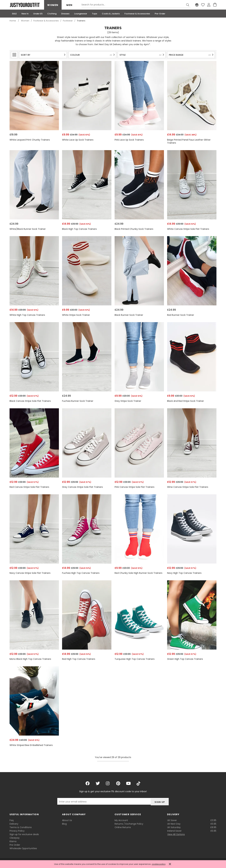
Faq (12, 820)
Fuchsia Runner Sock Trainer (78, 401)
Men (69, 5)
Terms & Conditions (21, 827)
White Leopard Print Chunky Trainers (30, 140)
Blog (64, 824)
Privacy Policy (17, 831)
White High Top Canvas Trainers (27, 315)
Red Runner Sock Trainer (181, 315)
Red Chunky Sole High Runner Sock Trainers (138, 573)
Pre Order (15, 845)
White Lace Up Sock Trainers (78, 140)
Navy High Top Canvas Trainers (184, 573)
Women (53, 5)
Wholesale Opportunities (23, 848)
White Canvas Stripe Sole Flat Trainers (188, 229)
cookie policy (159, 864)
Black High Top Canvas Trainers (79, 229)
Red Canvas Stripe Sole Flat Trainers (29, 487)
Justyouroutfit (25, 5)
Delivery (14, 824)
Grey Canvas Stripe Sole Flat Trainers (82, 487)
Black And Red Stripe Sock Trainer (185, 401)
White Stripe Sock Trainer (76, 315)
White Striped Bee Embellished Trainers (31, 745)
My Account (121, 820)
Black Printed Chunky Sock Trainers (134, 229)
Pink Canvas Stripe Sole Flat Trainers (134, 487)
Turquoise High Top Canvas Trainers (135, 659)
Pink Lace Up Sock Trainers (129, 140)
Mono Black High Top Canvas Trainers (30, 659)
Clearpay (15, 838)
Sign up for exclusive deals (24, 834)
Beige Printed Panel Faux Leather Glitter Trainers (189, 141)
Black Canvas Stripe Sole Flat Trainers (30, 401)
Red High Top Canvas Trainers (79, 659)
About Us (67, 820)
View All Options (176, 834)
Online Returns (123, 827)
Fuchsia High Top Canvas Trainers (81, 573)
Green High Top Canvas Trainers (185, 659)
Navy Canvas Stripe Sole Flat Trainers (30, 573)
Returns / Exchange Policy (129, 824)
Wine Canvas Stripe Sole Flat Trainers (188, 487)
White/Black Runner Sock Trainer (28, 229)
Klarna (13, 841)
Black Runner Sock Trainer (129, 315)
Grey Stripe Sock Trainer (128, 401)
